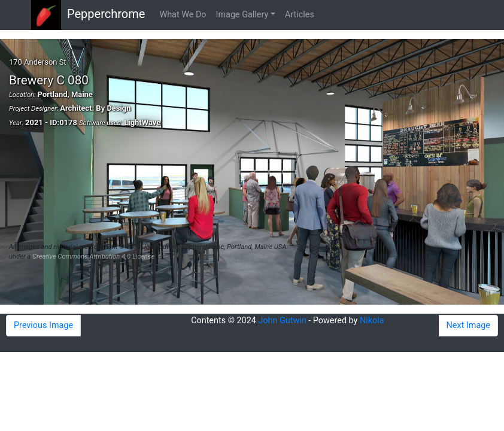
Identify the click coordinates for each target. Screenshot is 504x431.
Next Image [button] (468, 325)
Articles (300, 15)
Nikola (372, 321)
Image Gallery (242, 15)
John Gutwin (282, 321)
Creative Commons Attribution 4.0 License (93, 257)
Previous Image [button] (43, 325)
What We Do (183, 15)
